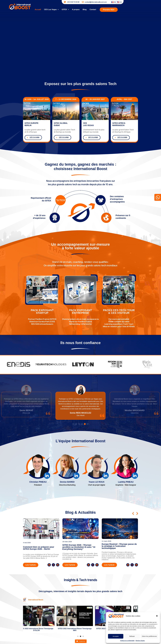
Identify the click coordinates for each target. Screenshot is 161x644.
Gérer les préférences (149, 636)
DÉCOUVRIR (33, 138)
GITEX (65, 9)
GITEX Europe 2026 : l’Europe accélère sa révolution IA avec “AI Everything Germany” (79, 547)
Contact (93, 9)
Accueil (38, 9)
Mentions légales (140, 641)
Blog (85, 9)
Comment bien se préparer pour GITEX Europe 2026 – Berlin (39, 548)
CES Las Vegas (51, 9)
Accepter (116, 636)
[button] (157, 616)
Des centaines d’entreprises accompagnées (117, 199)
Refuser (132, 636)
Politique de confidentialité (127, 641)
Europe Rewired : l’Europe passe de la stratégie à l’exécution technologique (119, 546)
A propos (76, 9)
